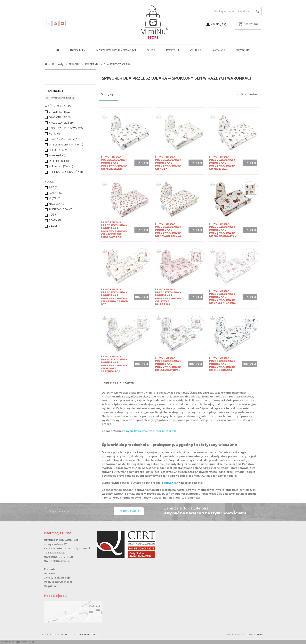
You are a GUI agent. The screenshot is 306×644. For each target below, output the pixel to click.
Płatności (50, 569)
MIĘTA (54, 198)
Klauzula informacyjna (82, 634)
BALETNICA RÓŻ (61, 112)
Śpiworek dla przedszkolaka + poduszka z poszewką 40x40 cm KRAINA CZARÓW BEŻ (115, 297)
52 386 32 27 (57, 553)
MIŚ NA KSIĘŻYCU (62, 166)
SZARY (55, 220)
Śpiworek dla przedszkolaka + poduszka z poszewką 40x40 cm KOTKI (168, 163)
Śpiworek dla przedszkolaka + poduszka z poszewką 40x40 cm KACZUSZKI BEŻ (168, 230)
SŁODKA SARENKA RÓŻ (66, 172)
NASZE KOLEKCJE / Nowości (116, 50)
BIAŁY (55, 193)
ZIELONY (56, 226)
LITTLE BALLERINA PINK (66, 144)
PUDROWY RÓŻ (60, 209)
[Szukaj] (237, 11)
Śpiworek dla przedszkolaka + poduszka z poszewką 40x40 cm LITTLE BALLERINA (168, 297)
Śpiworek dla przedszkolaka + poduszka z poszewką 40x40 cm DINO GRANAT (222, 364)
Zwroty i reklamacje (57, 578)
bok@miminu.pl (61, 561)
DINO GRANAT (60, 117)
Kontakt (173, 50)
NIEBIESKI (57, 204)
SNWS (260, 634)
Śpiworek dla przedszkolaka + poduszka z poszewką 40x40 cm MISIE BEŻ (222, 163)
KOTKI (54, 134)
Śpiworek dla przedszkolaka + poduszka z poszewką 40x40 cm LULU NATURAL (168, 364)
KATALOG (219, 50)
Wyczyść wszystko (60, 98)
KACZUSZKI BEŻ (61, 123)
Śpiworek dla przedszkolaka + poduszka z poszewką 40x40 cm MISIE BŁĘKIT (114, 163)
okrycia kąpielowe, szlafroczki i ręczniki (150, 431)
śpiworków (171, 483)
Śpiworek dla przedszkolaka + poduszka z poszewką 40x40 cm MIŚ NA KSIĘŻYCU (223, 230)
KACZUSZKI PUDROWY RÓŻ (68, 128)
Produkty (78, 50)
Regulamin (51, 586)
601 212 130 (66, 557)
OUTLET (196, 50)
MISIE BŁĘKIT (59, 161)
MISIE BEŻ (57, 155)
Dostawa (50, 573)
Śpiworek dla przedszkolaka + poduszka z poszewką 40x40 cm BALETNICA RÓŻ (222, 297)
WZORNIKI (243, 50)
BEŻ (54, 187)
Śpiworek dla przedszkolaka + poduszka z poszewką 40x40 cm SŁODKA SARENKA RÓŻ (114, 364)
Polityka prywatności (58, 582)
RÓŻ (54, 215)
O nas (151, 50)
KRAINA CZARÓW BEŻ (65, 139)
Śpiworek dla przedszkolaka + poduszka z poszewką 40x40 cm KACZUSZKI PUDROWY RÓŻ (114, 230)
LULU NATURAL (61, 150)
